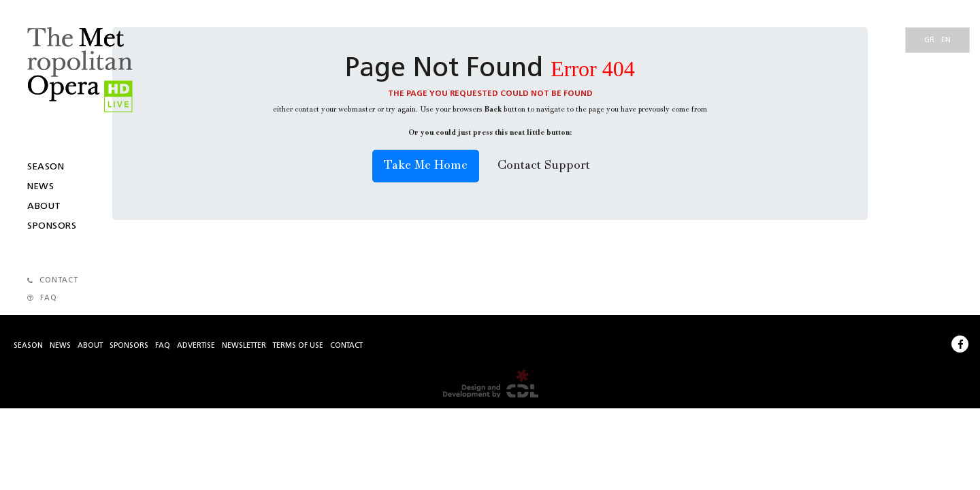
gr (929, 40)
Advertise (196, 346)
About (44, 206)
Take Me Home (426, 166)
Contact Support (544, 166)
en (946, 40)
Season (46, 167)
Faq (163, 346)
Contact (346, 346)
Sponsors (52, 226)
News (40, 186)
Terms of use (298, 346)
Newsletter (244, 346)
